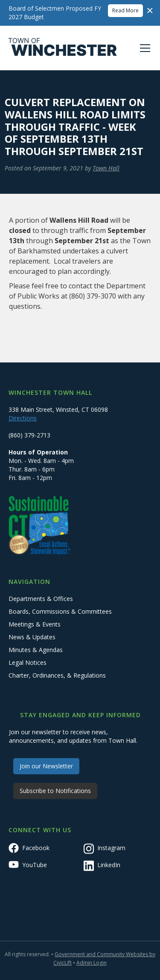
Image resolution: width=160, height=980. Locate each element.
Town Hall (106, 168)
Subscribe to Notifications (55, 791)
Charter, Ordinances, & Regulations (57, 675)
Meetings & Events (35, 624)
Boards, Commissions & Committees (60, 611)
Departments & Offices (41, 599)
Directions (23, 418)
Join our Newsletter (46, 766)
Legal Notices (28, 662)
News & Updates (32, 637)
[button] (143, 48)
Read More (125, 10)
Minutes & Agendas (36, 650)
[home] (63, 48)
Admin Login (92, 963)
